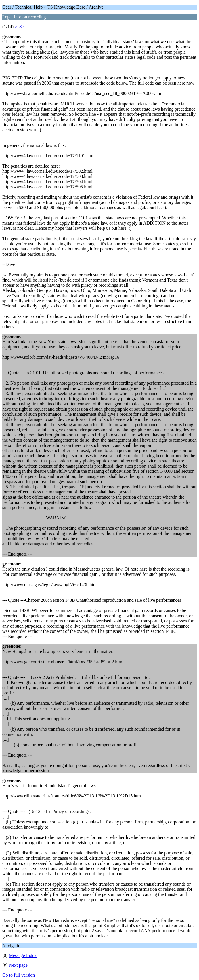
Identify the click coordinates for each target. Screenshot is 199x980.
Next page (18, 965)
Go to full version (19, 975)
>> (21, 27)
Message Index (23, 955)
